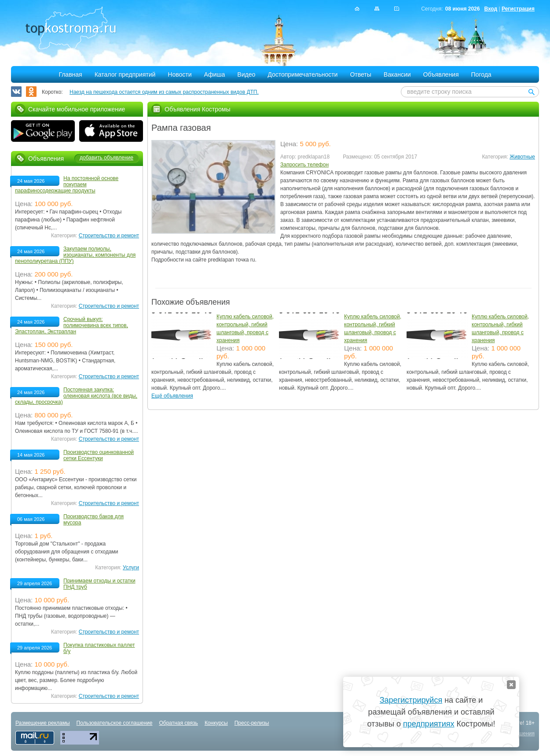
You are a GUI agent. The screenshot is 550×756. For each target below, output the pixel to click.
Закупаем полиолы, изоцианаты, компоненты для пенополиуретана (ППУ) (75, 255)
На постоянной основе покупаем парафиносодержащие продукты (67, 184)
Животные (522, 157)
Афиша (215, 74)
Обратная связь (178, 723)
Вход (491, 9)
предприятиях (429, 724)
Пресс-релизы (252, 723)
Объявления (441, 74)
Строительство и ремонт (109, 236)
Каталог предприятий (125, 74)
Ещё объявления (172, 396)
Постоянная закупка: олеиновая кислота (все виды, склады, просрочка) (76, 396)
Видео (246, 74)
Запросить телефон (304, 165)
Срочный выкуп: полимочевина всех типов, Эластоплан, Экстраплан (71, 325)
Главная (70, 74)
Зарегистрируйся (411, 700)
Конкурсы (216, 723)
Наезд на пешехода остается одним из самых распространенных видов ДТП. (164, 92)
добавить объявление (106, 158)
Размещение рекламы (43, 723)
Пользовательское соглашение (115, 723)
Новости (180, 74)
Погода (481, 74)
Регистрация (518, 9)
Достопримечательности (302, 74)
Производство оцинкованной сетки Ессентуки (99, 455)
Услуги (131, 568)
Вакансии (397, 74)
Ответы (360, 74)
